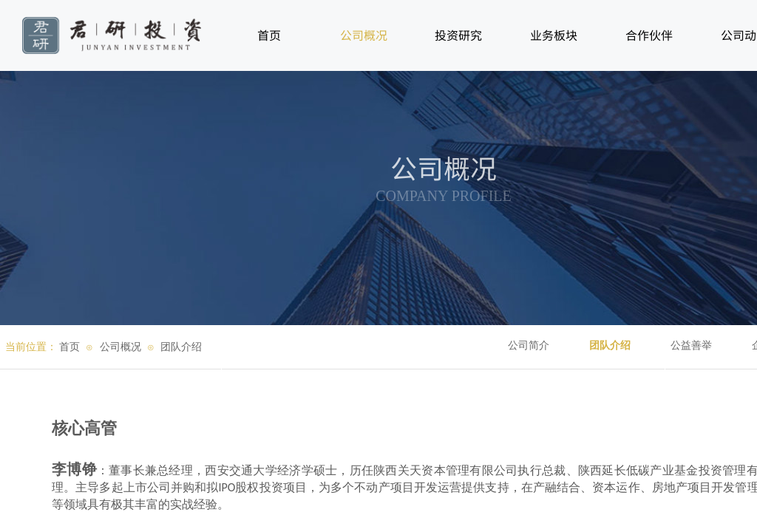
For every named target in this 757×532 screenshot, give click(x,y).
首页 (69, 347)
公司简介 (529, 345)
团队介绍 (610, 345)
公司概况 (120, 347)
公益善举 (691, 345)
